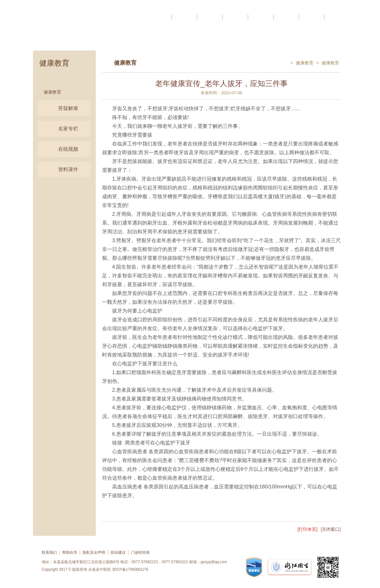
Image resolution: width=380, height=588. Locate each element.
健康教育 (52, 92)
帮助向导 (70, 553)
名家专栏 (60, 129)
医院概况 (184, 17)
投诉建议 (118, 553)
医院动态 (210, 17)
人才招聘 (337, 17)
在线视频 (60, 149)
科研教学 (235, 17)
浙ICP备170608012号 (130, 569)
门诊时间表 (140, 553)
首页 (164, 17)
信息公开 (261, 17)
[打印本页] (307, 529)
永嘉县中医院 (100, 569)
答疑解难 (60, 108)
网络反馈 (286, 17)
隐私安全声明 (94, 553)
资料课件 (60, 170)
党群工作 (312, 17)
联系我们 (49, 553)
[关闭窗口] (331, 529)
